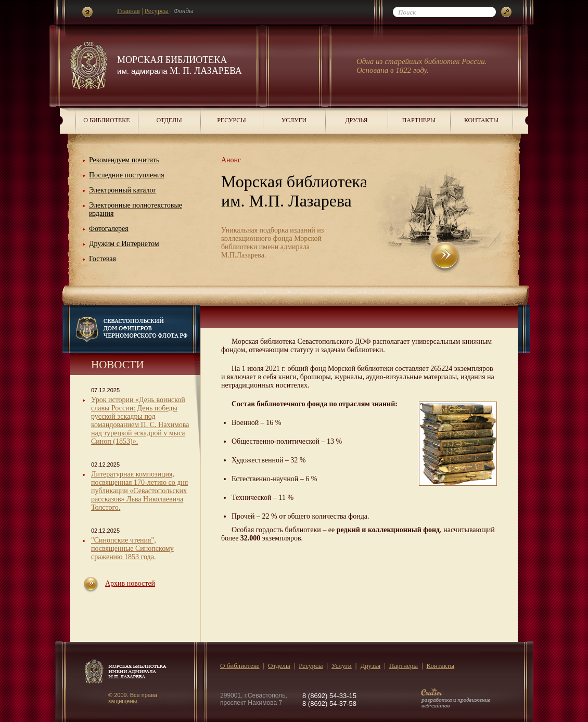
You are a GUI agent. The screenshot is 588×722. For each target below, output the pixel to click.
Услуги (294, 120)
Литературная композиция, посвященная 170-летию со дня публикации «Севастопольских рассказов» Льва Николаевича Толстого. (139, 491)
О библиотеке (106, 120)
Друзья (356, 120)
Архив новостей (130, 583)
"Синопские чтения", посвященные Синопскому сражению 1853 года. (132, 549)
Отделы (169, 120)
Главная (129, 11)
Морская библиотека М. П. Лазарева (180, 65)
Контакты (481, 120)
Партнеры (419, 120)
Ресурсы (157, 11)
